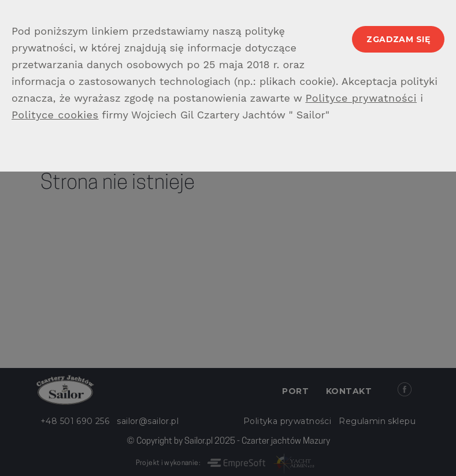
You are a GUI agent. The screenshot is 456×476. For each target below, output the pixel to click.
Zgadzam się (398, 39)
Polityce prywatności (361, 98)
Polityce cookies (55, 115)
